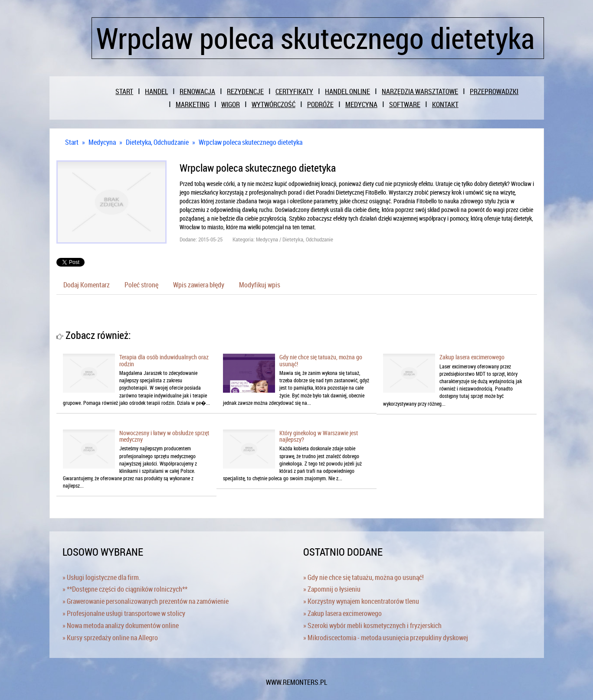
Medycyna (102, 142)
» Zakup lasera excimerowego (342, 613)
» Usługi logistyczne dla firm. (102, 577)
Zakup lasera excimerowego (472, 357)
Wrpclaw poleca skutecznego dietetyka (251, 142)
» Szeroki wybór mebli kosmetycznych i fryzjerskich (372, 625)
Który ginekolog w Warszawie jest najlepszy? (319, 436)
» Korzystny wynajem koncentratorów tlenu (361, 601)
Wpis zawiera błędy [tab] (199, 285)
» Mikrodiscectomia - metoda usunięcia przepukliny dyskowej (386, 638)
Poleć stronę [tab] (141, 285)
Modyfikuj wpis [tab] (260, 285)
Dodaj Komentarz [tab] (87, 285)
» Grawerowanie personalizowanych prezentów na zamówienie (146, 601)
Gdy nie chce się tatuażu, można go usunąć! (321, 360)
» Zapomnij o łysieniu (332, 589)
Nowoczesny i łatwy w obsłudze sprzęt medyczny (164, 436)
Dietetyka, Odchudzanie (157, 142)
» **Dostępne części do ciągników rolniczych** (125, 589)
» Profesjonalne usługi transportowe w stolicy (124, 613)
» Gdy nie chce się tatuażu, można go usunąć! (364, 577)
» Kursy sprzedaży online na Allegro (110, 638)
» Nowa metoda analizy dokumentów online (121, 625)
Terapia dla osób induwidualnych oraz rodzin (164, 360)
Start (72, 142)
